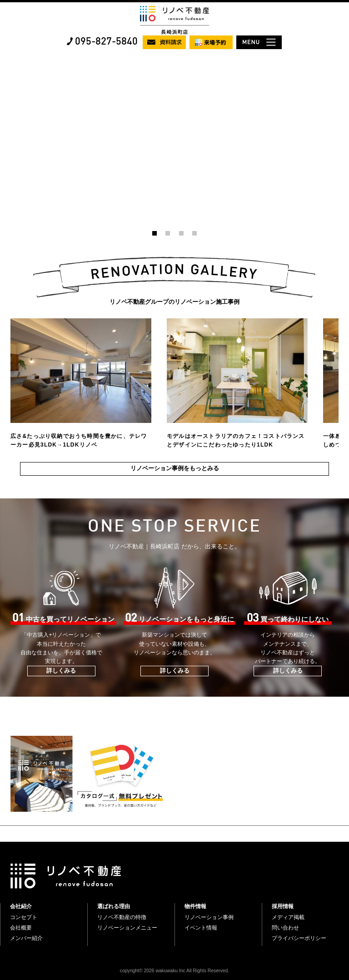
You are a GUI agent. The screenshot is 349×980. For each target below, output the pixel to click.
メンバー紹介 (26, 938)
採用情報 (283, 906)
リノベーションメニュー (127, 928)
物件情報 (195, 906)
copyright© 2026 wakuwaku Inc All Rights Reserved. (174, 971)
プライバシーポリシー (299, 938)
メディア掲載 (288, 917)
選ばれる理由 (114, 906)
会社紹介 (21, 906)
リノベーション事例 (209, 917)
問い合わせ (285, 928)
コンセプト (24, 917)
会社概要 (21, 928)
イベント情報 (201, 928)
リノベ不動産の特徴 (122, 917)
